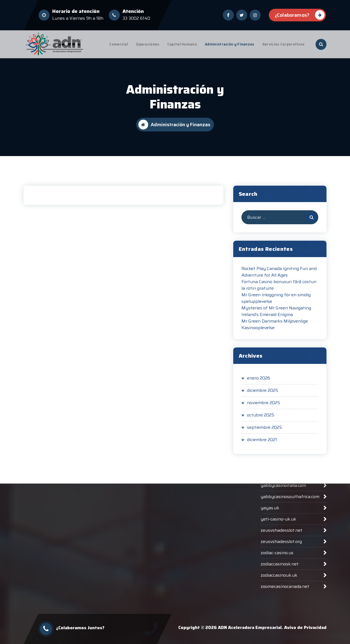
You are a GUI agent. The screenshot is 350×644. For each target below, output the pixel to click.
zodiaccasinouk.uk (279, 636)
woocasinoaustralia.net (284, 523)
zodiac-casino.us (277, 613)
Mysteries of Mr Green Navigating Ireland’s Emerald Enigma (276, 315)
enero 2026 (259, 382)
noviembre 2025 (263, 406)
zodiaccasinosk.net (280, 624)
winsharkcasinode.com (283, 501)
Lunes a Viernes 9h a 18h (78, 18)
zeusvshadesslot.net (282, 591)
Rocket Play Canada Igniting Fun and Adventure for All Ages (279, 275)
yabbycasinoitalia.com (283, 546)
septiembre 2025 (264, 431)
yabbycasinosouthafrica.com (290, 557)
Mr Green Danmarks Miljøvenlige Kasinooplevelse (275, 328)
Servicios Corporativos (283, 44)
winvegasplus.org (278, 512)
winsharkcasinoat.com (283, 490)
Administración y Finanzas (230, 44)
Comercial (119, 44)
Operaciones (148, 44)
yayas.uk (270, 568)
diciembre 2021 (262, 443)
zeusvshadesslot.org (281, 602)
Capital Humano (182, 44)
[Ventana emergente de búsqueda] (321, 44)
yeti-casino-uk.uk (278, 580)
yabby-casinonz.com (282, 535)
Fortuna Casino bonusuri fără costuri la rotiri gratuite (279, 289)
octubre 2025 (261, 419)
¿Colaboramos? (300, 14)
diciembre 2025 (262, 394)
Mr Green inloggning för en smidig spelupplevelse (276, 302)
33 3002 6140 (136, 18)
